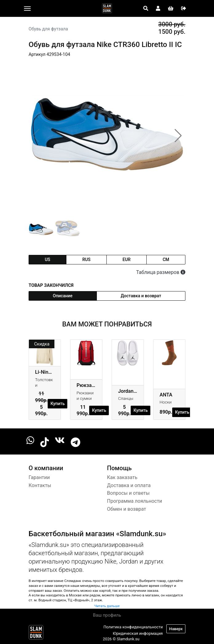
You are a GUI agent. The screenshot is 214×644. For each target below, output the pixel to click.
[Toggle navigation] (27, 9)
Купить (57, 404)
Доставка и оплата (129, 485)
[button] (178, 136)
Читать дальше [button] (107, 606)
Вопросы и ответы (128, 493)
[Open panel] (146, 9)
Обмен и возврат (127, 509)
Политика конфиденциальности (133, 627)
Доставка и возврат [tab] (141, 296)
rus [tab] (86, 260)
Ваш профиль (107, 615)
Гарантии (39, 477)
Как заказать (122, 477)
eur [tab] (127, 260)
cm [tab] (166, 260)
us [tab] (48, 260)
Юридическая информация (138, 633)
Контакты (40, 485)
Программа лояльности (135, 501)
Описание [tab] (63, 296)
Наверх (176, 629)
